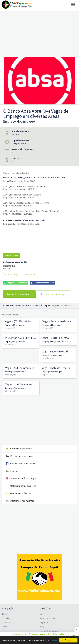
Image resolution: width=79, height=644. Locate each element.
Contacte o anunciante (19, 294)
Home (4, 614)
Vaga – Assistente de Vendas (58, 321)
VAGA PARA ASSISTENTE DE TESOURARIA (21, 338)
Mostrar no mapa (12, 275)
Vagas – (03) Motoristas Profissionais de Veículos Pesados (21, 321)
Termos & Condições (49, 631)
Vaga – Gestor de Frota (56, 338)
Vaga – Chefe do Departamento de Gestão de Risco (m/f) (58, 368)
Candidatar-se (11, 255)
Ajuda (42, 614)
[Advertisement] (39, 32)
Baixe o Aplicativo (48, 618)
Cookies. (54, 640)
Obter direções (29, 275)
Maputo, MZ (10, 328)
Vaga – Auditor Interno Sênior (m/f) (21, 368)
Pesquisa (6, 618)
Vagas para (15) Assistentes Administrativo (39, 634)
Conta (4, 627)
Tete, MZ (68, 341)
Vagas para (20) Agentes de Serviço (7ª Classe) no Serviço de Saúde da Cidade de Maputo (21, 384)
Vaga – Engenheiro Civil (55, 352)
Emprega (44, 622)
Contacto (6, 622)
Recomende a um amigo (54, 294)
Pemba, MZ (10, 345)
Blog (42, 627)
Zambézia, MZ (48, 358)
